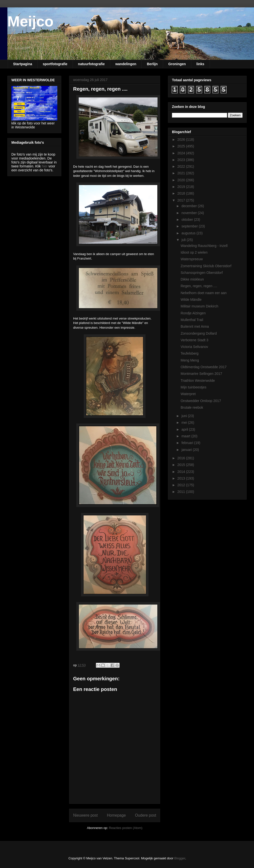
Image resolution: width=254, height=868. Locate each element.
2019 (182, 187)
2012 (182, 485)
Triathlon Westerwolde (198, 381)
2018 (182, 193)
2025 (182, 146)
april (185, 429)
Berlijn (152, 64)
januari (187, 450)
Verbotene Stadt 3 (194, 340)
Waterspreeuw (192, 259)
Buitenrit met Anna (195, 326)
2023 (182, 160)
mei (185, 423)
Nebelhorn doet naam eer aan (204, 293)
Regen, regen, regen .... (199, 286)
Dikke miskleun (192, 279)
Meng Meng (190, 360)
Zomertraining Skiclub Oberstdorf (206, 266)
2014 (182, 472)
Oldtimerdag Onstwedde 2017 (204, 367)
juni (185, 416)
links (200, 64)
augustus (189, 233)
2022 (182, 166)
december (190, 206)
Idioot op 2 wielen (194, 252)
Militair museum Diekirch (199, 306)
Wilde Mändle (191, 300)
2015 (182, 465)
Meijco (31, 21)
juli (184, 240)
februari (188, 443)
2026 (182, 140)
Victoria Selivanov (194, 347)
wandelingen (126, 64)
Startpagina (23, 64)
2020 (182, 180)
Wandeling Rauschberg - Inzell (204, 246)
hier (45, 166)
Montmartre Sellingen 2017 (201, 374)
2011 (182, 492)
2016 (182, 458)
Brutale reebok (192, 407)
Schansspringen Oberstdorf (202, 273)
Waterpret (188, 394)
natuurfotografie (91, 64)
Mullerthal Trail (192, 320)
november (190, 213)
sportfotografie (55, 64)
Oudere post (146, 815)
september (190, 226)
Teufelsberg (190, 353)
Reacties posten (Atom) (126, 828)
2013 (182, 478)
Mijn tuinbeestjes (193, 387)
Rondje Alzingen (193, 313)
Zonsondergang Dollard (199, 333)
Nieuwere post (85, 815)
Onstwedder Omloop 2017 (201, 401)
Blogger (180, 858)
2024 (182, 153)
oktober (188, 220)
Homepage (116, 815)
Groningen (177, 64)
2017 (182, 200)
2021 (182, 173)
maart (186, 436)
